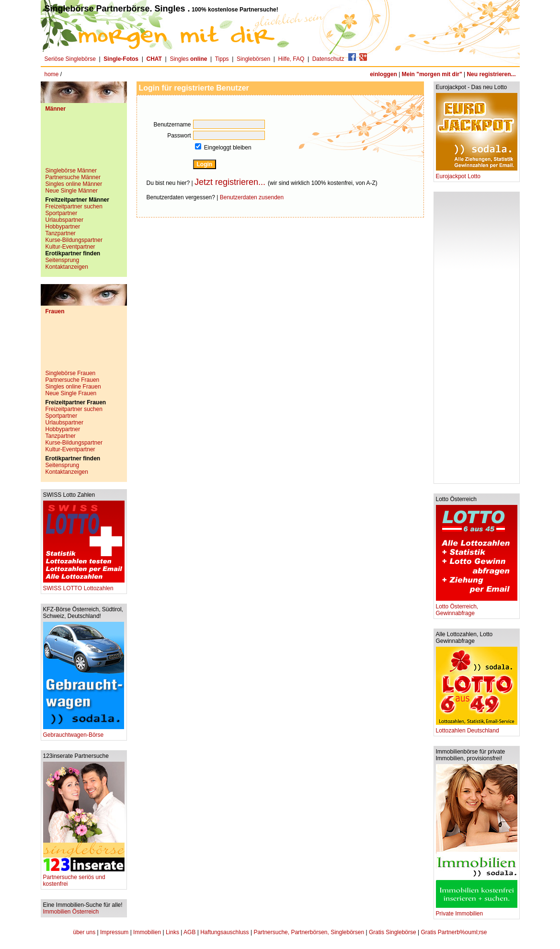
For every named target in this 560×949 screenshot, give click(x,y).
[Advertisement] (84, 143)
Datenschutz (328, 59)
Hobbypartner (63, 227)
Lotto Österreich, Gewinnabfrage (477, 607)
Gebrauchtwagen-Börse (84, 732)
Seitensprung (63, 260)
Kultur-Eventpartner (70, 247)
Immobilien (147, 932)
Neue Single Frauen (71, 393)
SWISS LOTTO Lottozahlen (84, 586)
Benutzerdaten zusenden (252, 197)
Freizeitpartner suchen (74, 206)
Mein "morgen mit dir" (432, 74)
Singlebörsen (253, 59)
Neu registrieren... (491, 74)
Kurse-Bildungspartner (74, 240)
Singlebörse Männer (71, 171)
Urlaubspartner (64, 220)
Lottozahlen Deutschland (477, 728)
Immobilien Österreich (71, 912)
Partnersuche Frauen (73, 380)
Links (172, 932)
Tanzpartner (61, 233)
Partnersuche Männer (73, 177)
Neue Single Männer (72, 191)
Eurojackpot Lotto (477, 174)
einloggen (383, 74)
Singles (189, 59)
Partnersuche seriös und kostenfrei (84, 878)
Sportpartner (62, 213)
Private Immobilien (477, 911)
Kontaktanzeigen (67, 267)
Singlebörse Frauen (71, 373)
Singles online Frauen (73, 387)
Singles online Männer (74, 184)
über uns (84, 932)
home (52, 74)
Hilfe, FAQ (291, 59)
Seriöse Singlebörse (70, 59)
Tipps (222, 59)
